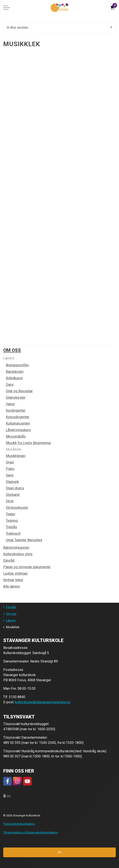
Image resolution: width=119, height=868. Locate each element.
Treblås (11, 527)
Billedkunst (14, 378)
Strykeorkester (17, 508)
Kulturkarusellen (18, 423)
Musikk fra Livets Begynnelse (28, 443)
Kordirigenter (16, 410)
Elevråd (9, 560)
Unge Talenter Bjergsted (24, 540)
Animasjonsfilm (17, 365)
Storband (13, 495)
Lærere (9, 358)
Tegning (12, 521)
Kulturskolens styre (18, 554)
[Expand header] (6, 8)
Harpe (10, 404)
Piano (10, 469)
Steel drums (15, 488)
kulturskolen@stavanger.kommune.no (43, 702)
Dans (10, 385)
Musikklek (14, 449)
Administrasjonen (16, 548)
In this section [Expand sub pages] (60, 28)
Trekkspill (13, 534)
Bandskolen (15, 372)
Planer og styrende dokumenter (27, 567)
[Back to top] (60, 852)
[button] (7, 796)
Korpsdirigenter (18, 417)
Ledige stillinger (16, 573)
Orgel (10, 462)
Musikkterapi (16, 456)
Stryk (10, 501)
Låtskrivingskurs (18, 430)
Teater (11, 514)
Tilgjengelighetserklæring (19, 824)
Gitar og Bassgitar (19, 391)
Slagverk (12, 482)
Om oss (12, 350)
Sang (10, 475)
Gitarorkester (16, 398)
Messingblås (16, 436)
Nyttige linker (13, 580)
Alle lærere (12, 586)
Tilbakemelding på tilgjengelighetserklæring (31, 832)
